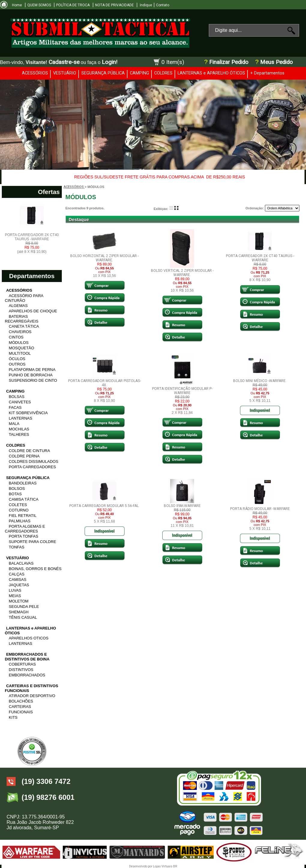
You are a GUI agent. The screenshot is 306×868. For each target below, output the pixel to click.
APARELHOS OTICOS (28, 638)
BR (175, 866)
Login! (109, 62)
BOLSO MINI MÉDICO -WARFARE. (260, 381)
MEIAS (15, 596)
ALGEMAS (18, 306)
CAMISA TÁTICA (24, 499)
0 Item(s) (173, 62)
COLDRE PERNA (24, 456)
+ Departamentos (267, 73)
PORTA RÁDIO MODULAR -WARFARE (260, 509)
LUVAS (15, 590)
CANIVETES (20, 402)
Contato (163, 5)
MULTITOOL (20, 353)
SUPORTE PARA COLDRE (32, 542)
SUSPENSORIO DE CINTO (33, 380)
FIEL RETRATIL (22, 516)
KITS (13, 717)
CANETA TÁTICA (24, 326)
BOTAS (15, 494)
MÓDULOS (19, 343)
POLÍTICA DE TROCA (73, 5)
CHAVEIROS (20, 332)
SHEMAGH (19, 612)
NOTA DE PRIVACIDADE (114, 5)
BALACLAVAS (21, 563)
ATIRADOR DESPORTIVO (32, 696)
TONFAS (16, 547)
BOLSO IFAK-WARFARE (182, 506)
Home (17, 5)
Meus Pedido (276, 62)
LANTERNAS (20, 418)
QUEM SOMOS (39, 5)
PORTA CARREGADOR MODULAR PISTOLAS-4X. (104, 383)
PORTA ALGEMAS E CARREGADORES (25, 529)
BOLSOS (17, 489)
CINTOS (16, 337)
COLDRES (163, 73)
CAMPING (139, 73)
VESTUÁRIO (65, 73)
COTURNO (19, 510)
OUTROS (17, 364)
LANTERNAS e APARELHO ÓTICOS (211, 73)
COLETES (18, 505)
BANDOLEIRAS (22, 483)
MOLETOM (19, 601)
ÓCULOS (17, 359)
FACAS (15, 407)
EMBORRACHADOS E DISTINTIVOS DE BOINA (27, 657)
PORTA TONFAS (23, 536)
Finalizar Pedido (229, 62)
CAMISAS (18, 580)
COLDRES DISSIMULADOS (33, 461)
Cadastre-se (64, 62)
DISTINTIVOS (21, 670)
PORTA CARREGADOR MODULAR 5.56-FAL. (104, 506)
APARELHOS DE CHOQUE (33, 311)
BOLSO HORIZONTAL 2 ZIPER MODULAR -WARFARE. (104, 258)
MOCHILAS (19, 429)
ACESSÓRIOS (35, 73)
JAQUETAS (19, 585)
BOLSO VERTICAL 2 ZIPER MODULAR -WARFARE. (182, 273)
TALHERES (19, 434)
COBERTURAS (22, 664)
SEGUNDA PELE (24, 607)
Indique (145, 5)
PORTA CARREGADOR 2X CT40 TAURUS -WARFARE (32, 243)
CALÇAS (16, 574)
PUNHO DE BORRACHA (31, 375)
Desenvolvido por (141, 866)
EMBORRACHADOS (27, 675)
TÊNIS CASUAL (23, 617)
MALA (14, 424)
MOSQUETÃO (21, 348)
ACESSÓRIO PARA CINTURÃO (24, 298)
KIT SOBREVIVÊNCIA (28, 413)
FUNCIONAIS (21, 712)
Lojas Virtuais (163, 866)
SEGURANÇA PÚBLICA (103, 73)
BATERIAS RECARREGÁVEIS (22, 319)
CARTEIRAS (20, 707)
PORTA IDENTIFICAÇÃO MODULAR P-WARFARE (182, 391)
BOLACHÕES (21, 701)
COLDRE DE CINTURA (29, 451)
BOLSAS (16, 397)
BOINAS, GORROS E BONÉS (35, 569)
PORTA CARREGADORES (32, 467)
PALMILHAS (19, 521)
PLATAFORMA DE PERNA (32, 370)
